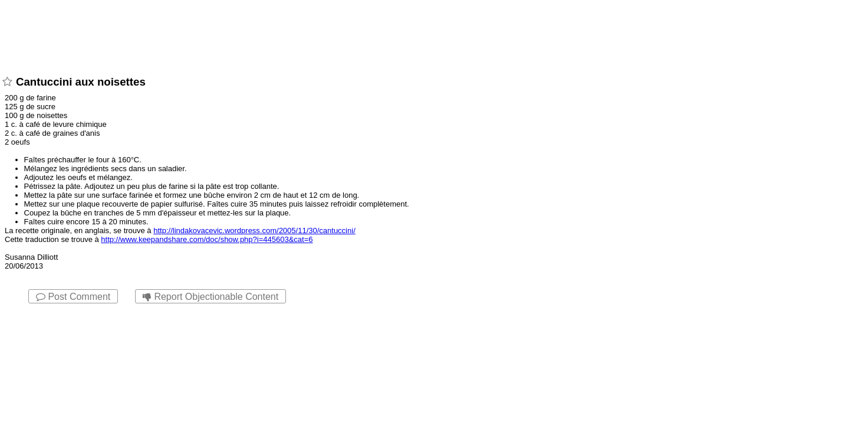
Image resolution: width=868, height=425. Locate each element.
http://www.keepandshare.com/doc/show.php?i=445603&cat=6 (207, 239)
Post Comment (73, 297)
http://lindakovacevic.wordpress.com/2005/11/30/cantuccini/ (254, 231)
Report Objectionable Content (211, 297)
